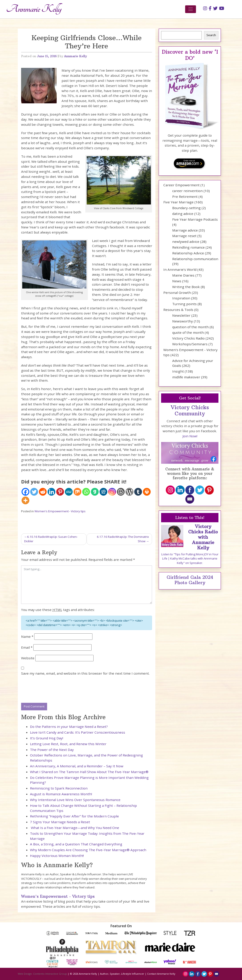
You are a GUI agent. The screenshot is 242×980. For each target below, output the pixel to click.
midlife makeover (186, 377)
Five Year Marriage (178, 202)
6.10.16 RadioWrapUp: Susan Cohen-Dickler (51, 539)
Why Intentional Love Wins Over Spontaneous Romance (75, 800)
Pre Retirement (185, 196)
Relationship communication (195, 259)
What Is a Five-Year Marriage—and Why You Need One (75, 828)
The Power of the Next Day (52, 750)
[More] (25, 500)
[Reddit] (43, 492)
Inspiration (181, 298)
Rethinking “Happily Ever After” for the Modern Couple (74, 816)
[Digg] (103, 492)
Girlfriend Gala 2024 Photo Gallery (190, 580)
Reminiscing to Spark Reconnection (59, 788)
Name (27, 636)
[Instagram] (112, 492)
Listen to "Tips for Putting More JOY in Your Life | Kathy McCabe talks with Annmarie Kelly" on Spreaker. (190, 559)
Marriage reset (184, 236)
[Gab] (95, 492)
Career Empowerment (181, 185)
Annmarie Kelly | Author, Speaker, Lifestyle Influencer (112, 974)
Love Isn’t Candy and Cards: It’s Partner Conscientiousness (78, 732)
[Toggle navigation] (191, 9)
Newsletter (181, 315)
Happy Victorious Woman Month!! (57, 856)
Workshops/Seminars (190, 344)
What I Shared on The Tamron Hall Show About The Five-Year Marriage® (89, 772)
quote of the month (188, 332)
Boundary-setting (186, 208)
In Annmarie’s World (180, 269)
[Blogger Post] (121, 492)
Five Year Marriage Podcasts (195, 219)
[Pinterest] (60, 492)
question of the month (190, 327)
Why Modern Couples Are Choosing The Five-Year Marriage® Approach (88, 850)
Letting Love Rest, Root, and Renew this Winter (68, 744)
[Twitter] (34, 492)
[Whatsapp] (86, 492)
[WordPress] (129, 492)
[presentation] (55, 689)
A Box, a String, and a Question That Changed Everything (76, 844)
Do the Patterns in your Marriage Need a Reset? (69, 727)
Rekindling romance (188, 247)
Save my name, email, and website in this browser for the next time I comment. (85, 673)
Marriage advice (185, 230)
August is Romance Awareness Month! (61, 794)
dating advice (183, 214)
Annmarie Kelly (75, 56)
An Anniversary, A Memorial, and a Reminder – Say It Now (77, 766)
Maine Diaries (183, 275)
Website (28, 658)
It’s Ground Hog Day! (47, 738)
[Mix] (77, 492)
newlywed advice (186, 242)
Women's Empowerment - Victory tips (60, 511)
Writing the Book (186, 287)
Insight (178, 371)
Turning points (184, 304)
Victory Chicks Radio (188, 338)
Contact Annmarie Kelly (161, 974)
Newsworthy (183, 321)
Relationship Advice (188, 253)
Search (211, 35)
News (177, 281)
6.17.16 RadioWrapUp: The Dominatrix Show (123, 539)
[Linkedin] (51, 492)
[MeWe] (69, 492)
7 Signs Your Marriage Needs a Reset (60, 822)
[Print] (147, 492)
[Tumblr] (138, 492)
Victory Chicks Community (190, 410)
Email (27, 647)
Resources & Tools (178, 310)
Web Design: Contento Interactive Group (42, 974)
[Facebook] (25, 492)
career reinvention (187, 191)
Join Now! (190, 436)
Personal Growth (177, 293)
